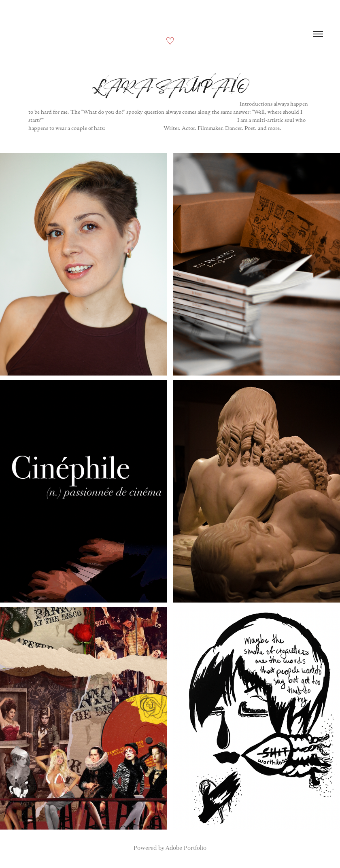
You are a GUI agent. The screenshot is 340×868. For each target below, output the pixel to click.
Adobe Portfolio (186, 848)
